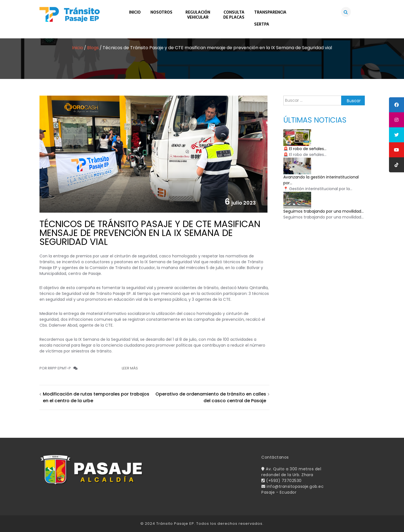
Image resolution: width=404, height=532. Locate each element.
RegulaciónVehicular (198, 15)
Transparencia (270, 12)
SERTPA (262, 24)
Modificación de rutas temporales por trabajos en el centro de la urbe (96, 397)
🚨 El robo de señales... (305, 149)
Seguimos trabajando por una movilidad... (324, 211)
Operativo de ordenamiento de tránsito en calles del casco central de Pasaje (211, 397)
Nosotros (161, 12)
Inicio (135, 12)
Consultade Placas (234, 15)
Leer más (130, 368)
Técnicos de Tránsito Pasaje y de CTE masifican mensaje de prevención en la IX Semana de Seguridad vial (150, 233)
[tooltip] (396, 105)
